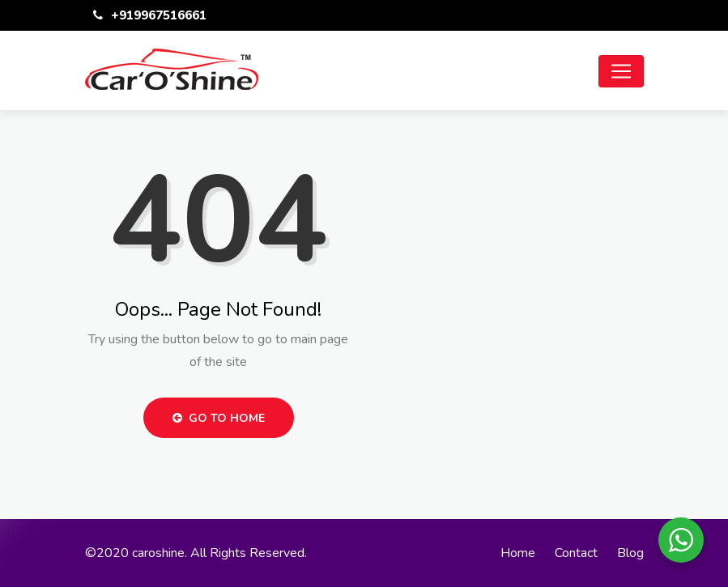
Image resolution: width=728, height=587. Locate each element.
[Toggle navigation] (621, 71)
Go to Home (219, 418)
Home (518, 553)
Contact (576, 553)
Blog (630, 553)
